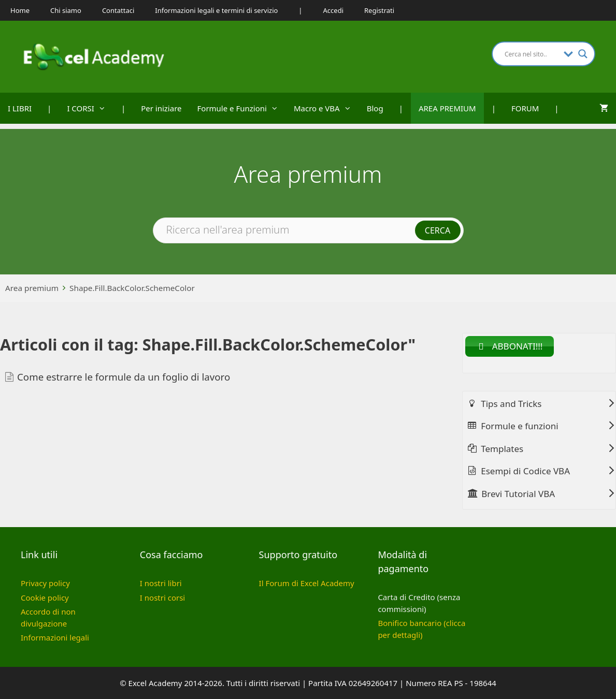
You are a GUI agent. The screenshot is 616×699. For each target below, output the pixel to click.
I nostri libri (161, 583)
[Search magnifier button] (583, 54)
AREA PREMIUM (447, 108)
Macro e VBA (326, 108)
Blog (375, 108)
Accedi (333, 10)
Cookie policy (45, 598)
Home (20, 10)
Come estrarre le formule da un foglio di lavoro (124, 377)
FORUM (525, 108)
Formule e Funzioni (242, 108)
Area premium (32, 288)
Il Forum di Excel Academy (307, 583)
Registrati (379, 10)
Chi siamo (66, 10)
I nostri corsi (162, 598)
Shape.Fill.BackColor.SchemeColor (132, 288)
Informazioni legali (55, 637)
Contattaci (118, 10)
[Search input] (532, 54)
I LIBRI (20, 108)
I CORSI (90, 108)
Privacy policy (45, 583)
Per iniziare (161, 108)
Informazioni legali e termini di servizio (216, 10)
